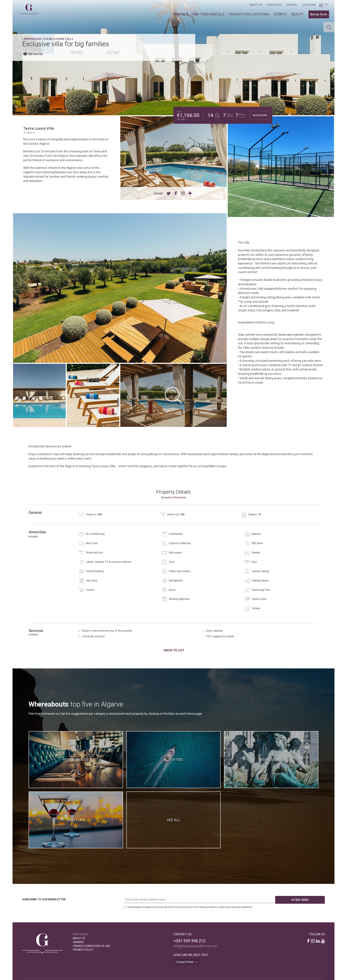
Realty (297, 14)
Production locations (249, 14)
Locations (309, 5)
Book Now (319, 14)
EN (321, 5)
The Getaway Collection (27, 6)
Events (280, 14)
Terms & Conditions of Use (91, 946)
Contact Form (186, 962)
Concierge (274, 5)
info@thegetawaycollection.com (195, 946)
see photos (33, 54)
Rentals (181, 14)
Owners (292, 5)
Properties (32, 39)
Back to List (173, 650)
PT (327, 5)
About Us (256, 5)
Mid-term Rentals (209, 14)
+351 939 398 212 (189, 941)
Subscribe (300, 900)
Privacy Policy (185, 907)
